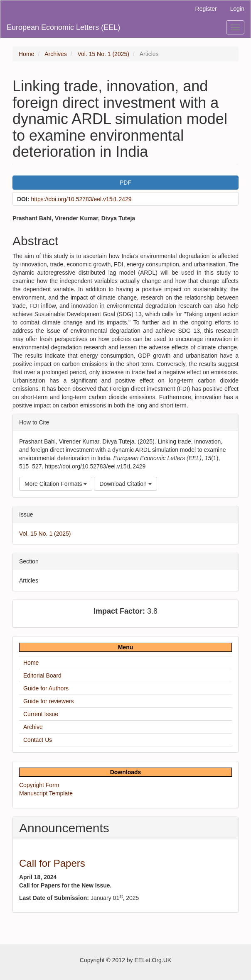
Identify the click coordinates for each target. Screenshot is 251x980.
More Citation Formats (56, 484)
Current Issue (41, 714)
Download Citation (125, 484)
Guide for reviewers (48, 701)
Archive (33, 727)
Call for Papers (52, 863)
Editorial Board (42, 675)
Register (206, 9)
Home (26, 54)
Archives (56, 54)
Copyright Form (39, 785)
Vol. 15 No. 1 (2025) (103, 54)
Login (237, 9)
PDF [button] (125, 183)
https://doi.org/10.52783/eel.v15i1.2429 (81, 199)
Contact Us (38, 740)
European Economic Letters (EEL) (63, 27)
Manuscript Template (46, 793)
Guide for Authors (46, 688)
